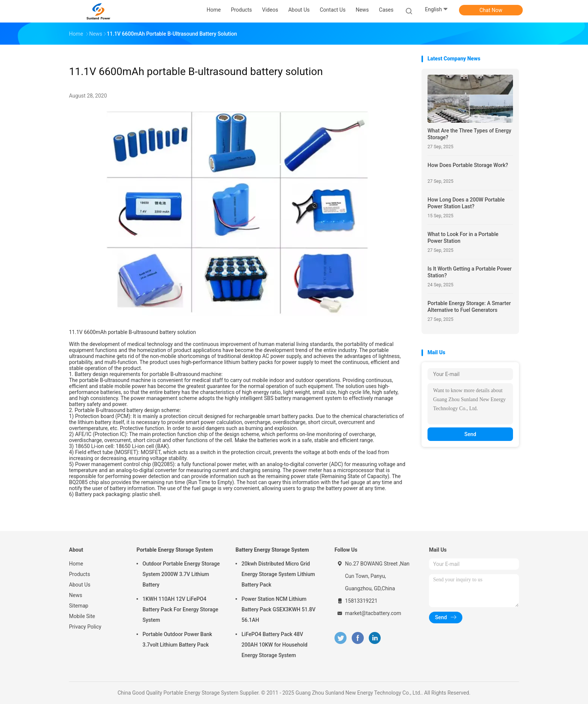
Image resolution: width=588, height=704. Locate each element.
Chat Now (491, 10)
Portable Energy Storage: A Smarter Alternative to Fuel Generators (469, 307)
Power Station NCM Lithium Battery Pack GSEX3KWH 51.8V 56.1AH (278, 609)
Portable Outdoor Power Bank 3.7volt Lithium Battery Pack (177, 639)
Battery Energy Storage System (272, 550)
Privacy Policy (85, 627)
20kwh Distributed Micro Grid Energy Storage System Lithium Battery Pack (278, 574)
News (76, 595)
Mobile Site (82, 616)
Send (470, 434)
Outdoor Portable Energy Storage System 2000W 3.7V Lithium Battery (181, 574)
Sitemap (79, 606)
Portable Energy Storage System (175, 550)
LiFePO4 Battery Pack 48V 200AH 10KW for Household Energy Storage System (274, 645)
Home (76, 564)
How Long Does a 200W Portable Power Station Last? (466, 203)
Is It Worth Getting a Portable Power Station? (470, 272)
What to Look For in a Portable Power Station (463, 238)
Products (79, 574)
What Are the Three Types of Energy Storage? (469, 134)
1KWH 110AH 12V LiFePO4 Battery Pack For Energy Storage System (180, 609)
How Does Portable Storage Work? (468, 165)
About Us (80, 585)
